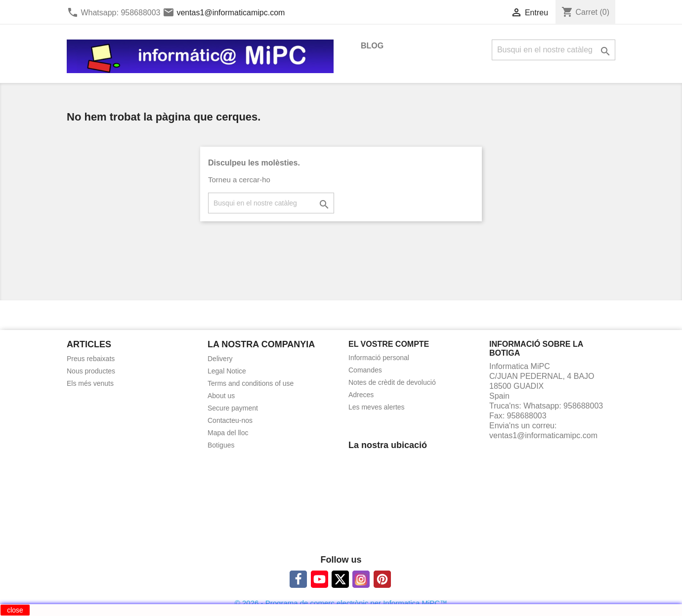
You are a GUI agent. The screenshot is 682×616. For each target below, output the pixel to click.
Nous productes (91, 371)
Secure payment (233, 408)
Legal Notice (227, 371)
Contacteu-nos (230, 420)
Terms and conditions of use (251, 383)
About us (221, 396)
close (15, 610)
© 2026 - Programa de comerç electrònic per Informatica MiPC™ (341, 603)
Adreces (361, 395)
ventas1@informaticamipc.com (231, 13)
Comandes (365, 370)
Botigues (221, 445)
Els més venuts (90, 383)
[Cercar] (554, 50)
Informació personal (379, 358)
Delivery (220, 359)
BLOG (372, 46)
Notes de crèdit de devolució (392, 382)
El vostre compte (389, 344)
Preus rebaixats (91, 359)
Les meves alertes (377, 407)
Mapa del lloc (228, 433)
